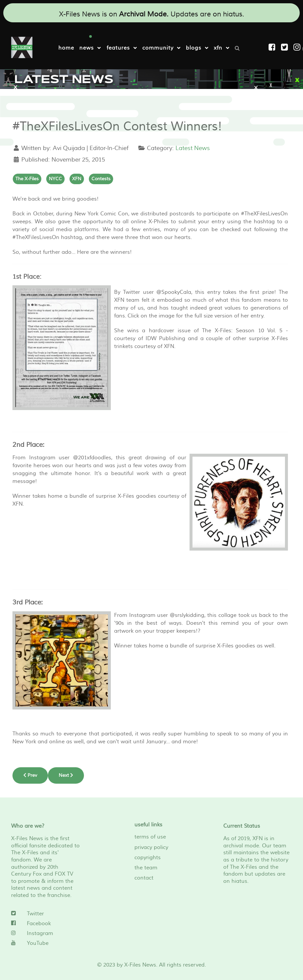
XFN (77, 179)
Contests (101, 179)
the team (146, 868)
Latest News (193, 148)
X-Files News (140, 965)
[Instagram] (298, 47)
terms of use (150, 837)
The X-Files (27, 179)
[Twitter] (45, 914)
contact (144, 878)
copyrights (148, 858)
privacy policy (151, 847)
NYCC (55, 179)
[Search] (239, 48)
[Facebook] (45, 924)
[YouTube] (45, 943)
